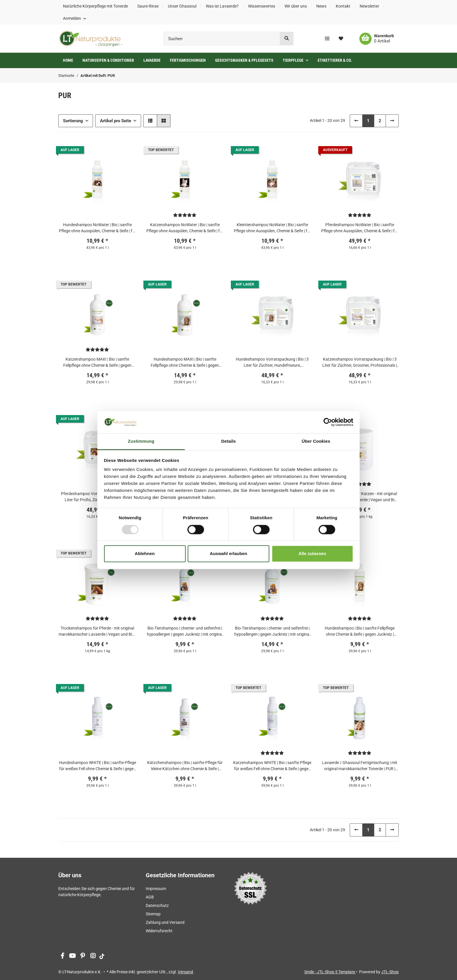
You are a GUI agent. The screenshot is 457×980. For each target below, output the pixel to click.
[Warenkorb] (377, 39)
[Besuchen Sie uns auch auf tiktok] (102, 956)
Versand (185, 972)
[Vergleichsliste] (327, 39)
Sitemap (153, 914)
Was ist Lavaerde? (222, 6)
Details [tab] (228, 441)
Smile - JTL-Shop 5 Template (330, 972)
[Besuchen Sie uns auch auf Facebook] (62, 956)
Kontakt (343, 6)
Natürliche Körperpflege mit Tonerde (95, 6)
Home (68, 60)
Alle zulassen (312, 554)
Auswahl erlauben (228, 554)
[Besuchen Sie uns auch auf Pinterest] (83, 956)
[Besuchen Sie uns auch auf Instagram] (93, 956)
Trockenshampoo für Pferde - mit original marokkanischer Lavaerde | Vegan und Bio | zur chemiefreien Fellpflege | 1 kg (97, 632)
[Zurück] (356, 121)
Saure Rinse (148, 6)
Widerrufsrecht (159, 931)
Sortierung (73, 121)
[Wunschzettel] (341, 39)
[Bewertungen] (185, 215)
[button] (74, 18)
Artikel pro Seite (116, 121)
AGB (150, 897)
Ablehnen (145, 554)
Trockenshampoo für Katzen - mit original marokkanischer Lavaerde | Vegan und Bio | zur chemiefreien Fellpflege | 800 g (360, 497)
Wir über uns (296, 6)
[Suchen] (222, 39)
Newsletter (369, 6)
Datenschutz (157, 905)
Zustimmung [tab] (141, 441)
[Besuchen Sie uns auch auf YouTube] (72, 956)
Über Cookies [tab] (316, 441)
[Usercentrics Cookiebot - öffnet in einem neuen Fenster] (328, 422)
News (321, 6)
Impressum (156, 889)
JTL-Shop (390, 972)
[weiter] (392, 121)
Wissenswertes (262, 6)
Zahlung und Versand (165, 922)
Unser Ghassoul (182, 6)
